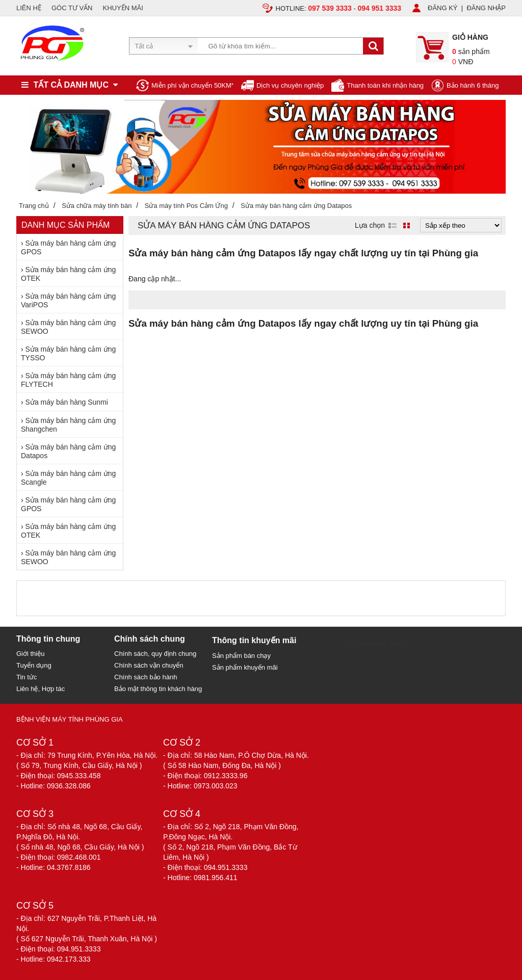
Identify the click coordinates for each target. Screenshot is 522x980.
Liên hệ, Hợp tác (41, 689)
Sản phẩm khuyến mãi (245, 667)
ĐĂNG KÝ (443, 8)
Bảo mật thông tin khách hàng (158, 689)
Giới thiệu (30, 654)
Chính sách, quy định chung (155, 654)
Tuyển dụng (34, 665)
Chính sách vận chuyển (149, 665)
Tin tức (27, 677)
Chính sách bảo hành (146, 677)
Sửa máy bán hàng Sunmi (67, 402)
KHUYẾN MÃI (123, 8)
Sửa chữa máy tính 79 (376, 644)
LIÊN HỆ (29, 8)
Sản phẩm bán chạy (241, 656)
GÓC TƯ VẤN (72, 8)
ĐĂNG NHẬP (486, 8)
